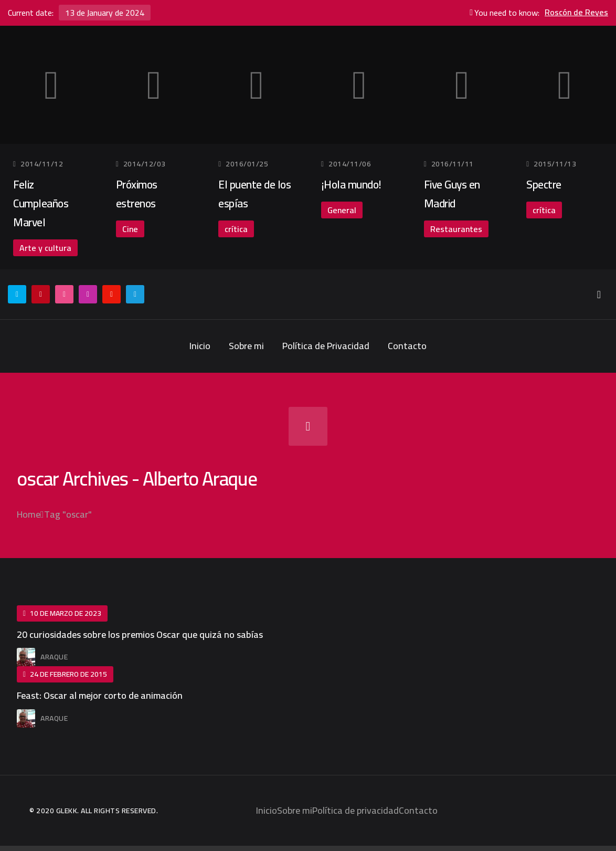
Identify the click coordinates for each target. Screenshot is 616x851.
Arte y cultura (45, 248)
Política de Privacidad (326, 346)
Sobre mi (246, 346)
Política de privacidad (355, 810)
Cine (130, 229)
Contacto (407, 346)
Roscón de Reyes (576, 12)
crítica (236, 229)
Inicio (200, 346)
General (342, 210)
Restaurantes (456, 229)
